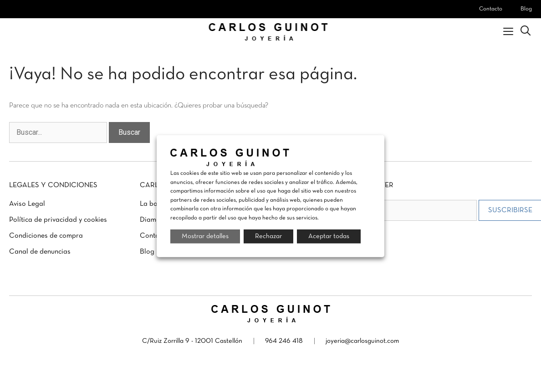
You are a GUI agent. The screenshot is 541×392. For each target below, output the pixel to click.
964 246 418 (284, 341)
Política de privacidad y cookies (58, 220)
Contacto (491, 9)
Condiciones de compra (46, 236)
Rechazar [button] (268, 236)
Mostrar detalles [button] (205, 236)
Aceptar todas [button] (329, 236)
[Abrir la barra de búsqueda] (526, 32)
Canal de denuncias (40, 252)
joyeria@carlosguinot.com (362, 341)
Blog (526, 9)
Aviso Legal (27, 204)
